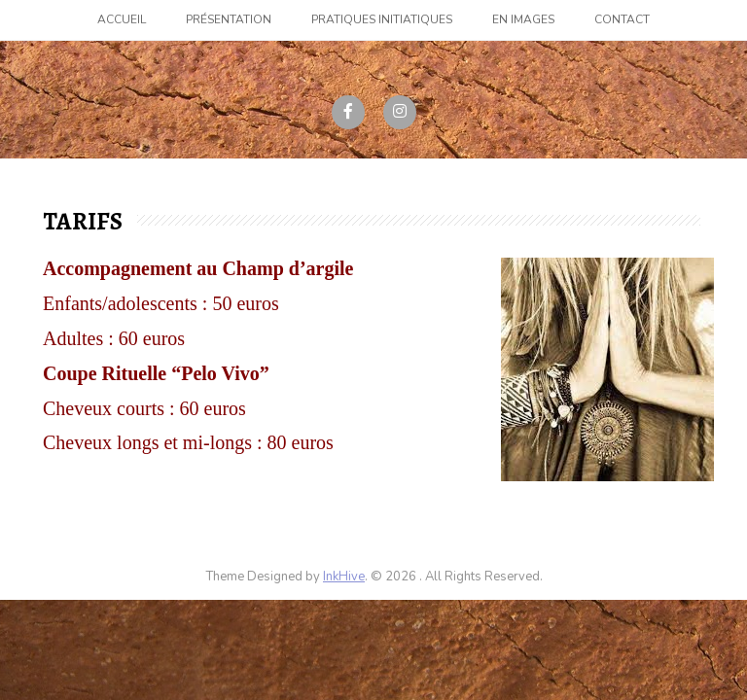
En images (523, 19)
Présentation (229, 19)
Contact (622, 19)
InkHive (344, 577)
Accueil (122, 19)
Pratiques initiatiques (382, 19)
